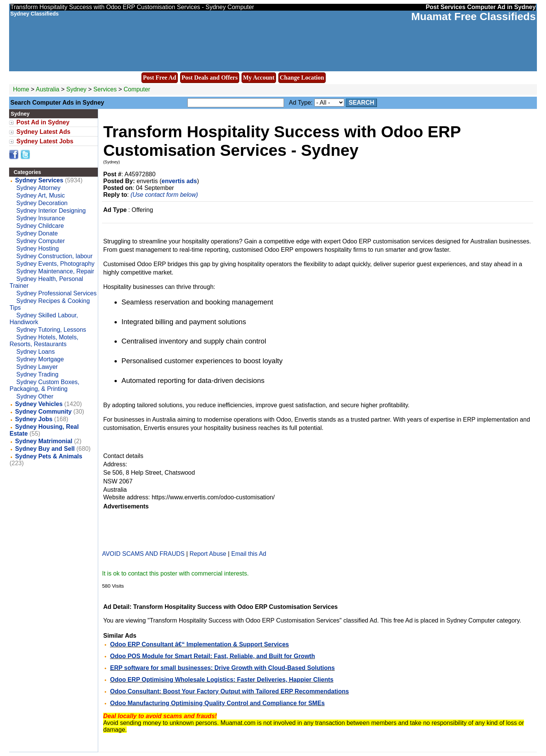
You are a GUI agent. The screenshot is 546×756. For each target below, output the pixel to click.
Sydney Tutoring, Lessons (51, 330)
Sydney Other (35, 396)
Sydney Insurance (41, 218)
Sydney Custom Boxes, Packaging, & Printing (44, 385)
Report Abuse (208, 554)
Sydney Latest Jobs (45, 141)
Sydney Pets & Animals (49, 456)
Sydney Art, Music (41, 195)
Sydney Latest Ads (43, 132)
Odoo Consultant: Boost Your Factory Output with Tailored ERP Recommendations (229, 691)
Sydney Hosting (38, 249)
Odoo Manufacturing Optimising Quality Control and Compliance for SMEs (217, 703)
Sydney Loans (35, 352)
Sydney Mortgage (40, 359)
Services (105, 89)
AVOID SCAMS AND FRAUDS (143, 554)
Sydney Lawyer (37, 367)
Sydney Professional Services (56, 293)
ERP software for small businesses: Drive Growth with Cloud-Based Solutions (222, 668)
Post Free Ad (160, 78)
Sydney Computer (41, 241)
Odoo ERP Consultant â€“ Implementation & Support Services (199, 644)
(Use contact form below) (164, 195)
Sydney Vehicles (39, 404)
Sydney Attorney (38, 188)
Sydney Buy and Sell (45, 449)
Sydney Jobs (34, 419)
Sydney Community (43, 412)
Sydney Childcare (40, 226)
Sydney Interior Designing (51, 211)
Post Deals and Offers (210, 78)
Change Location (302, 78)
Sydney (77, 89)
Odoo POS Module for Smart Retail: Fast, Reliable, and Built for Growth (212, 656)
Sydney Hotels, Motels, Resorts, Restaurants (44, 341)
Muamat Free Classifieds (473, 16)
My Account (259, 78)
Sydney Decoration (42, 203)
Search (361, 103)
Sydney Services (39, 180)
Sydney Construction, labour (54, 256)
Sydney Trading (37, 374)
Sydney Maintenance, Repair (55, 271)
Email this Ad (249, 554)
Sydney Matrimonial (44, 441)
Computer (137, 89)
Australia (47, 89)
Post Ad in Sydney (43, 122)
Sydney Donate (37, 233)
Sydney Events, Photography (55, 264)
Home (21, 89)
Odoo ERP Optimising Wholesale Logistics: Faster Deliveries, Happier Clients (222, 680)
